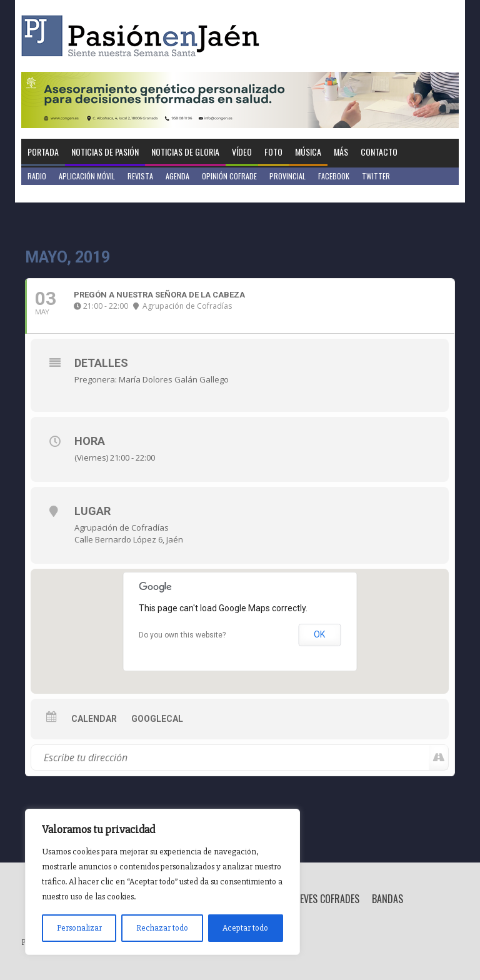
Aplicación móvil (87, 176)
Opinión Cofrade (229, 176)
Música (308, 152)
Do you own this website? (182, 635)
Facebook (334, 176)
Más (341, 152)
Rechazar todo (162, 928)
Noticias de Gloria (185, 152)
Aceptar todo (245, 928)
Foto (273, 152)
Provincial (287, 176)
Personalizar (79, 928)
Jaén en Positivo (55, 193)
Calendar (94, 719)
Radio (37, 176)
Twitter (376, 176)
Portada (43, 152)
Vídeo (242, 152)
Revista (140, 176)
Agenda (177, 176)
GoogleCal (157, 719)
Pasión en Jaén (144, 36)
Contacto (379, 152)
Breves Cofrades (324, 899)
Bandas (387, 899)
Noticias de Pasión (105, 152)
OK (319, 634)
